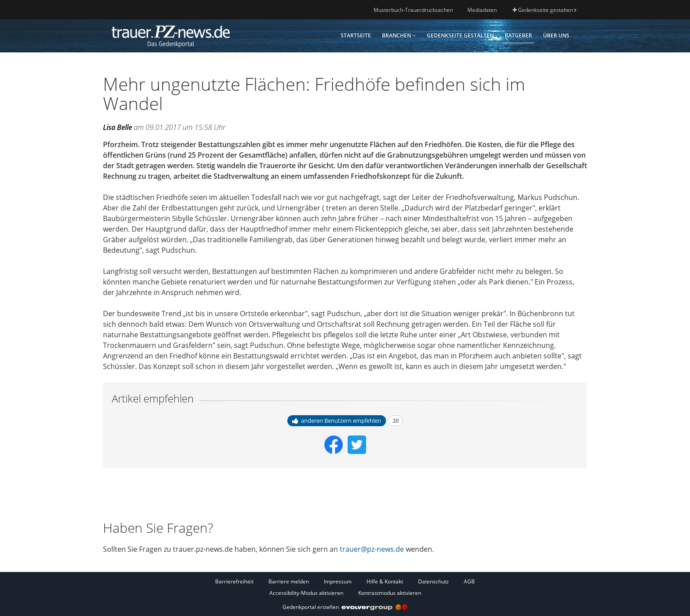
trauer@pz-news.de (372, 549)
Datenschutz (433, 581)
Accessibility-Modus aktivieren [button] (306, 593)
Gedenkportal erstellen (345, 607)
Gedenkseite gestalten (544, 10)
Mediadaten (482, 10)
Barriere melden (289, 581)
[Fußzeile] (345, 587)
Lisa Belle (117, 127)
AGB (469, 581)
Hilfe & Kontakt (385, 581)
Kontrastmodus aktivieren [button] (390, 593)
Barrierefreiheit (234, 581)
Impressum (338, 581)
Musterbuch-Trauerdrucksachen (413, 10)
